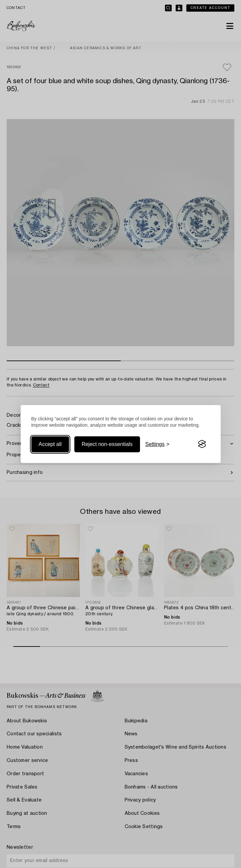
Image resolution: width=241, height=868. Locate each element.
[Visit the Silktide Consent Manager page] (202, 444)
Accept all (50, 444)
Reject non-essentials (107, 444)
